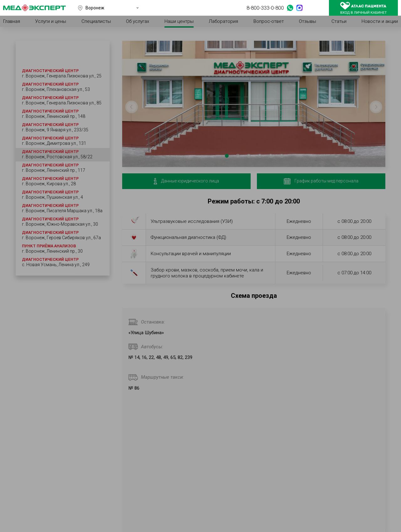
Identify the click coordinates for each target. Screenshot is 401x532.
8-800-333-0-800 (265, 8)
